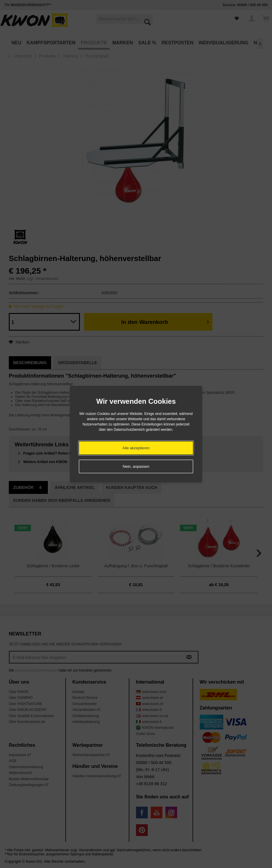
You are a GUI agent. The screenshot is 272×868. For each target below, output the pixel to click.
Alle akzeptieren (136, 448)
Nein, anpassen (136, 466)
